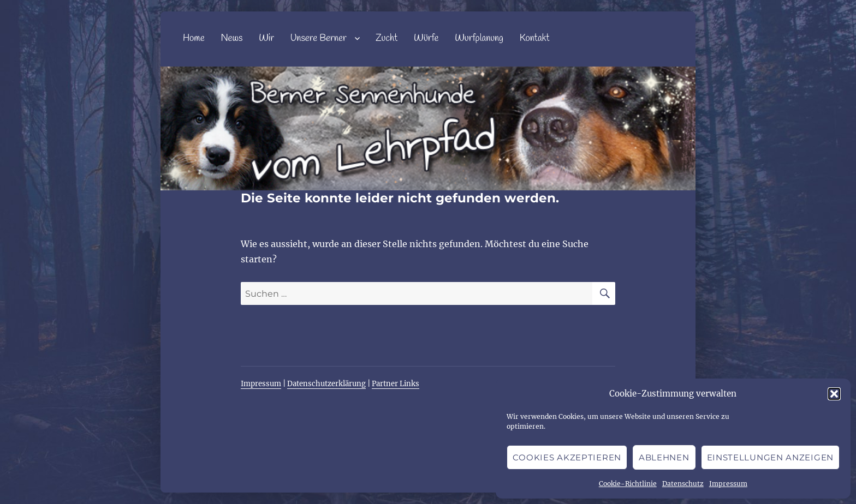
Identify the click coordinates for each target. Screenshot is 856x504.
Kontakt (535, 38)
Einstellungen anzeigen (770, 457)
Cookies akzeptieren (567, 457)
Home (194, 38)
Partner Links (396, 384)
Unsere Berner (319, 38)
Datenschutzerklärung (326, 384)
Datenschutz (683, 484)
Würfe (426, 38)
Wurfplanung (479, 38)
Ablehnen (664, 457)
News (231, 38)
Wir (266, 38)
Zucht (387, 38)
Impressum (728, 484)
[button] (834, 394)
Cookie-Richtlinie (628, 484)
